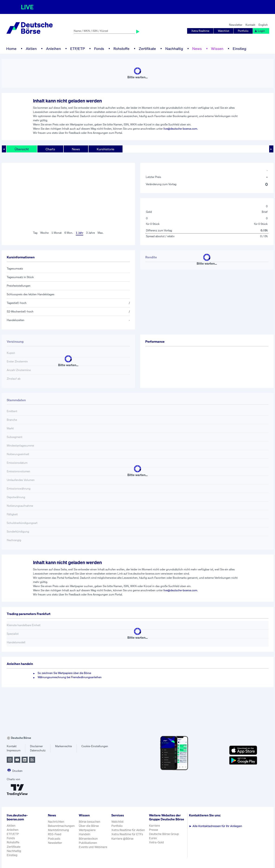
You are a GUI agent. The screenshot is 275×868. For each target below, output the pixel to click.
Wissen (217, 49)
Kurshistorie (106, 149)
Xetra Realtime (200, 31)
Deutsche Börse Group (164, 834)
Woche (44, 233)
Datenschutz (38, 750)
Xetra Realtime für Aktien (128, 830)
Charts (50, 149)
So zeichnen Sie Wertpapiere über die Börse (64, 673)
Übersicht (22, 149)
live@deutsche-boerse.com (180, 129)
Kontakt (250, 25)
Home (11, 49)
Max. (101, 233)
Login (260, 31)
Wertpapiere (87, 830)
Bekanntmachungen (61, 826)
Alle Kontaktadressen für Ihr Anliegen (216, 826)
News (197, 49)
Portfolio (243, 31)
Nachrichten (56, 822)
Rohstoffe (121, 49)
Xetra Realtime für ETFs (127, 834)
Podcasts (54, 839)
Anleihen (53, 49)
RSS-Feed (55, 834)
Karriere (154, 826)
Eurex (153, 838)
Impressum (14, 750)
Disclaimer (36, 746)
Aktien (31, 49)
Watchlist (224, 31)
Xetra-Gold (156, 842)
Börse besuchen (89, 822)
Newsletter (236, 25)
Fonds (99, 49)
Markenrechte (63, 746)
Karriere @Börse (122, 839)
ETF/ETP (78, 49)
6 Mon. (69, 233)
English (263, 25)
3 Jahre (90, 233)
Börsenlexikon (88, 839)
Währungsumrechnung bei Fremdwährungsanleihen (70, 677)
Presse (154, 830)
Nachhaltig (174, 49)
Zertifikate (147, 49)
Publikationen (88, 843)
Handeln (84, 834)
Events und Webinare (93, 847)
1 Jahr (80, 233)
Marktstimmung (58, 830)
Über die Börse (89, 826)
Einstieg (239, 49)
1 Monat (56, 233)
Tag (35, 233)
